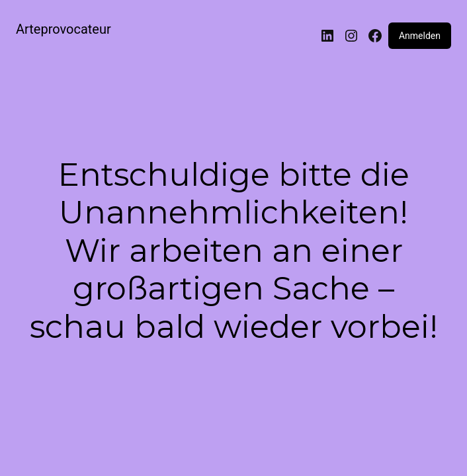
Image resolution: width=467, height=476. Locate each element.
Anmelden (420, 36)
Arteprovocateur (64, 29)
